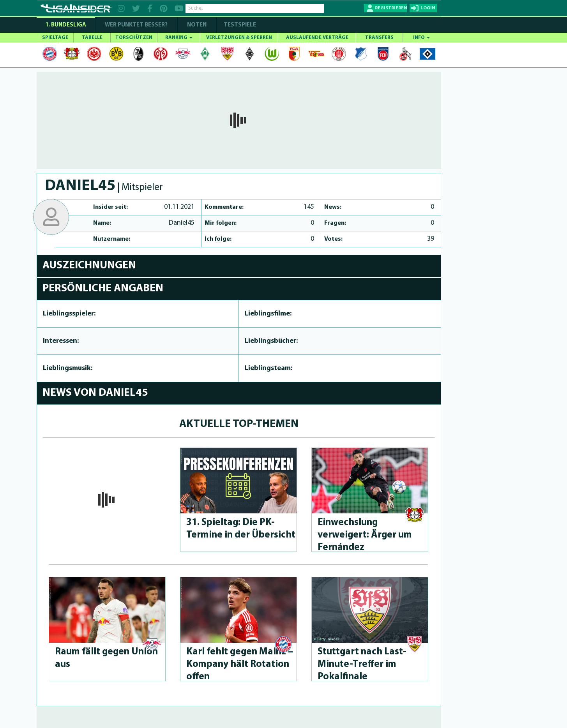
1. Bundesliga (66, 25)
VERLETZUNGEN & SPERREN (239, 38)
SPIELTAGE (55, 38)
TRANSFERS (379, 38)
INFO (421, 38)
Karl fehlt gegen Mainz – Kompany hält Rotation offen (240, 664)
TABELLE (92, 38)
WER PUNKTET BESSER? (136, 25)
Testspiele (239, 25)
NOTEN (197, 25)
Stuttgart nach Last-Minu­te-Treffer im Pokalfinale (362, 664)
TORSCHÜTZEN (134, 38)
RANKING (179, 38)
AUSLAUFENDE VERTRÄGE (317, 38)
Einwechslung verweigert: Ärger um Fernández (365, 535)
